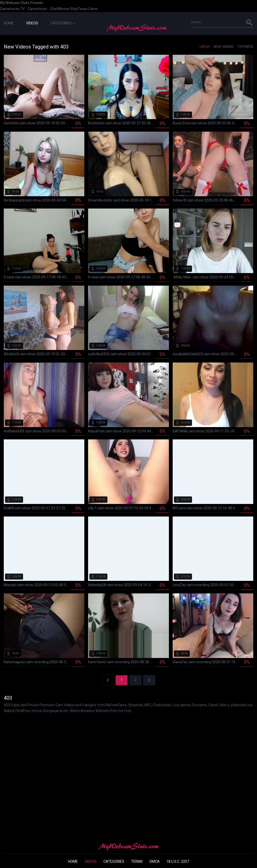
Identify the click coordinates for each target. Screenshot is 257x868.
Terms (137, 861)
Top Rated (245, 47)
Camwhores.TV (12, 9)
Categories (63, 23)
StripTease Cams (84, 9)
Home (9, 23)
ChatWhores (60, 9)
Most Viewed (224, 47)
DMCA (155, 861)
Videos (32, 23)
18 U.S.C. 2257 (178, 861)
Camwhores (37, 9)
